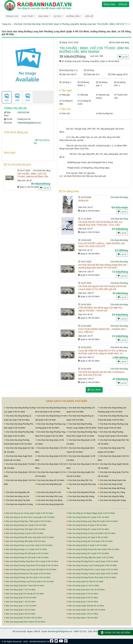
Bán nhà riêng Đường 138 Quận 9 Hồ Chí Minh (25, 529)
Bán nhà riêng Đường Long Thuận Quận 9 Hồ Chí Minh (28, 545)
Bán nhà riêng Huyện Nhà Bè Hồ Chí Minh (85, 606)
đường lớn (83, 200)
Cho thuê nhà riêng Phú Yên (48, 492)
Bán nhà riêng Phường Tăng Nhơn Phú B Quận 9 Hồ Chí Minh (31, 565)
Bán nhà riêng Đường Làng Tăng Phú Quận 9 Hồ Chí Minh (92, 521)
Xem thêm (94, 390)
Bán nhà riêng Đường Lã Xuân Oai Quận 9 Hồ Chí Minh (91, 533)
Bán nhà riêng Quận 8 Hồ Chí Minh (82, 598)
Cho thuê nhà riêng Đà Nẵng (111, 496)
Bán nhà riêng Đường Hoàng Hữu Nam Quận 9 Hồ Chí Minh (93, 549)
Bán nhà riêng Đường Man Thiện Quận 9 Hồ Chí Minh (28, 521)
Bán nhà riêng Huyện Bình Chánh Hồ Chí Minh (25, 622)
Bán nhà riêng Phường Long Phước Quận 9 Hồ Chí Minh (29, 581)
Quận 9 (57, 24)
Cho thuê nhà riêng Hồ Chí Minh (50, 480)
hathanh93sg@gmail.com (29, 123)
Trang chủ (12, 16)
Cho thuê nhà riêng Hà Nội (110, 484)
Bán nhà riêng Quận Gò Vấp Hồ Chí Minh (85, 581)
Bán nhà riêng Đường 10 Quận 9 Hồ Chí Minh (87, 545)
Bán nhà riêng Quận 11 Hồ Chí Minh (20, 606)
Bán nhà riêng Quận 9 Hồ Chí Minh (82, 594)
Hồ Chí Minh (47, 24)
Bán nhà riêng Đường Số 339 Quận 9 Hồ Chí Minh (26, 553)
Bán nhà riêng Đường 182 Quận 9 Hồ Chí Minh (87, 537)
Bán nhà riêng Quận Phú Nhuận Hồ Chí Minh (24, 594)
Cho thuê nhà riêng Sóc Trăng (111, 492)
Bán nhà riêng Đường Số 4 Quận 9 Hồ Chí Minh (25, 525)
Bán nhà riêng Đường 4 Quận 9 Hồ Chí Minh (24, 533)
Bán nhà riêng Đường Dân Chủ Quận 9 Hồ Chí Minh (89, 541)
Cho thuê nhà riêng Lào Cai (16, 496)
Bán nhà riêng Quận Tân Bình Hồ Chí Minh (23, 618)
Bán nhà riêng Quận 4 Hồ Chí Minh (82, 618)
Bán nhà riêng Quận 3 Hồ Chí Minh (82, 602)
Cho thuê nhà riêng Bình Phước (81, 492)
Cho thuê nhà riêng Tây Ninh (17, 500)
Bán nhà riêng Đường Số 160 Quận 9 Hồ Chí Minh (26, 557)
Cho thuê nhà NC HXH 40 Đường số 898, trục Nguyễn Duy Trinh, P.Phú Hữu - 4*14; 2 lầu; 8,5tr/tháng (100, 225)
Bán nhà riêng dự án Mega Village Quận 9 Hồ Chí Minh (91, 513)
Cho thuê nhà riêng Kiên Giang (112, 500)
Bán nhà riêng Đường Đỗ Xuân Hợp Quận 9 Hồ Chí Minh (29, 537)
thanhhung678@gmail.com (60, 631)
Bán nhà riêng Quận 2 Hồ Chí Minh (82, 614)
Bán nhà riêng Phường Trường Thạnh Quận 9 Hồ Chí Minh (92, 574)
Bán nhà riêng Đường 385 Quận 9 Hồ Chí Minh (25, 541)
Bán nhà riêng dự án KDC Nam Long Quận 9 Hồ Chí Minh (29, 517)
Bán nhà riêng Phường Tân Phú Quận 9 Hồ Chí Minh (27, 577)
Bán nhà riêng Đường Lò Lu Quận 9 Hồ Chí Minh (26, 549)
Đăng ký (123, 4)
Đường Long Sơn (88, 24)
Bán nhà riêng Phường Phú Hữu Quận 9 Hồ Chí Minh (27, 574)
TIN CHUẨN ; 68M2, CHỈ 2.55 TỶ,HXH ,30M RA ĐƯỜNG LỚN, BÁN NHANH (33, 176)
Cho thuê (18, 24)
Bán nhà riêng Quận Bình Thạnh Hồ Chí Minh (24, 586)
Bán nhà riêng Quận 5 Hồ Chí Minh (20, 610)
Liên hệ (89, 16)
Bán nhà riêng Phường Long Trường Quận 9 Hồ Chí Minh (92, 565)
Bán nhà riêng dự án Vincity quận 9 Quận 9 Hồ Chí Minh (29, 513)
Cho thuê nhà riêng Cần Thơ (79, 480)
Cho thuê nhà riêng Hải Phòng (112, 488)
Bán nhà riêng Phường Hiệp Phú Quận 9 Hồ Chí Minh (90, 557)
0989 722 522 (80, 631)
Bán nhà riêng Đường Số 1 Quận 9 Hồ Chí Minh (88, 529)
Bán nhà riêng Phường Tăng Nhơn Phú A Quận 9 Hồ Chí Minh (31, 561)
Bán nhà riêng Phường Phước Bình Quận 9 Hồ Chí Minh (91, 577)
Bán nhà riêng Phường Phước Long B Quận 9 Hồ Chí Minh (92, 561)
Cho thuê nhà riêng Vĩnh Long (49, 496)
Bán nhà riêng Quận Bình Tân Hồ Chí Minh (86, 590)
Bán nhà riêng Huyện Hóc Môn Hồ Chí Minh (86, 610)
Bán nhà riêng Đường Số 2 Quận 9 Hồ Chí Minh (88, 553)
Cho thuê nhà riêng (32, 24)
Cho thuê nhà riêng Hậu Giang (80, 496)
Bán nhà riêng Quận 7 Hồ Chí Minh (20, 590)
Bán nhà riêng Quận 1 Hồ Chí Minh (20, 602)
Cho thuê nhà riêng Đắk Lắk (17, 492)
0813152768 (24, 112)
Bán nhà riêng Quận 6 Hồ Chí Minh (20, 614)
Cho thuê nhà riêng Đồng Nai (49, 484)
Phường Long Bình (70, 24)
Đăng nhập (109, 4)
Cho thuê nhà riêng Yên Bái (79, 500)
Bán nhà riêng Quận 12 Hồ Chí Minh (83, 586)
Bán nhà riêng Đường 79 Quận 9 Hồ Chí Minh (87, 525)
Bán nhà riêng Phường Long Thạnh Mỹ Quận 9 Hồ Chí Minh (30, 569)
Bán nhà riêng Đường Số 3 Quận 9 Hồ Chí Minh (88, 517)
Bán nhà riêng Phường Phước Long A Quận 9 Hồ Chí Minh (92, 569)
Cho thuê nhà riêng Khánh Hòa (112, 480)
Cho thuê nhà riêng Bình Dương (18, 504)
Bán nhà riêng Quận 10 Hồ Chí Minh (20, 598)
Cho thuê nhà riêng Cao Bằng (49, 500)
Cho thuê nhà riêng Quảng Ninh (50, 504)
